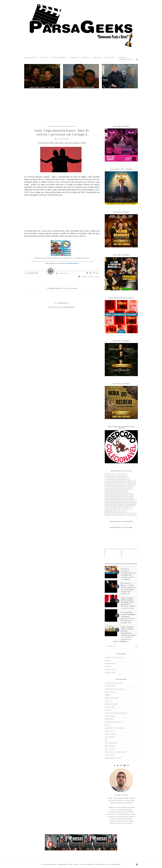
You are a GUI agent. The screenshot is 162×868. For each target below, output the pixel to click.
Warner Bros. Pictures (113, 758)
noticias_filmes (94, 277)
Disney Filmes (110, 707)
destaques (124, 478)
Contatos (123, 57)
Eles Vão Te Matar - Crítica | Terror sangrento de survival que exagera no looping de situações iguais (128, 590)
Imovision (108, 666)
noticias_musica (130, 501)
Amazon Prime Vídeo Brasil (115, 689)
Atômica (108, 695)
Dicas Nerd (110, 57)
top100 (133, 514)
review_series (111, 514)
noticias (109, 491)
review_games (120, 511)
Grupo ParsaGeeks (113, 864)
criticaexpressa (120, 475)
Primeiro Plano (111, 734)
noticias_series (112, 505)
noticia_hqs (110, 488)
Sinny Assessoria (111, 743)
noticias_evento (112, 495)
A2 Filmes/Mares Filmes (114, 683)
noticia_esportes (128, 485)
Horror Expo (110, 719)
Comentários (62, 139)
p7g (130, 508)
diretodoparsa (122, 481)
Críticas (44, 57)
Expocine (108, 710)
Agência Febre (110, 686)
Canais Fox (109, 701)
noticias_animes (121, 491)
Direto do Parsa (59, 57)
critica (109, 475)
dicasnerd (110, 481)
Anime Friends (110, 692)
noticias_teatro (112, 508)
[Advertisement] (81, 105)
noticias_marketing (113, 501)
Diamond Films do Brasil (114, 657)
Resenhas (74, 57)
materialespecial (112, 485)
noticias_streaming (127, 505)
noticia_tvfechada (124, 488)
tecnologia (123, 514)
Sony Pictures (110, 749)
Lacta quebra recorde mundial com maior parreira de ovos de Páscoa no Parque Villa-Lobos (128, 619)
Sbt (106, 740)
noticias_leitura (126, 498)
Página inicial (30, 57)
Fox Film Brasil (110, 716)
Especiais (97, 57)
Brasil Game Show (111, 698)
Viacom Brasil (110, 755)
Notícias (86, 57)
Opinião (123, 508)
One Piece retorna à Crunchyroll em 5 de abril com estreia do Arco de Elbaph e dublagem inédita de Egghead (128, 576)
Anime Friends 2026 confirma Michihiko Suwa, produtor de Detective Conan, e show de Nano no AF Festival (128, 604)
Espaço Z (108, 660)
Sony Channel (110, 746)
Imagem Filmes (110, 663)
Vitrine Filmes (110, 672)
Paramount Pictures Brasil (115, 728)
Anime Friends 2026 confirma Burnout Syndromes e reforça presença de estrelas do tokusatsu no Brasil (128, 634)
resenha (109, 511)
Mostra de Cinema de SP (114, 722)
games (84, 277)
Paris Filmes (109, 731)
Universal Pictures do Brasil (116, 752)
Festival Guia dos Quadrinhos (116, 713)
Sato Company (110, 737)
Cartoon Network (111, 704)
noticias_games (112, 498)
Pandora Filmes (111, 669)
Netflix (108, 725)
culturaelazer (111, 478)
